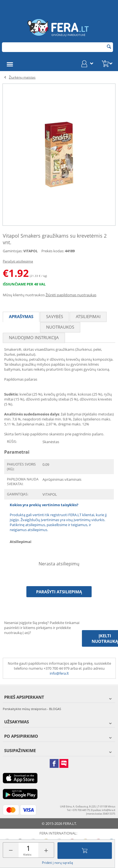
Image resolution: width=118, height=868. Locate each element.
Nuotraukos (60, 327)
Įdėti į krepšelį (85, 851)
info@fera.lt (59, 673)
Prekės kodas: (53, 251)
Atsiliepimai (88, 316)
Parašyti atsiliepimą (18, 261)
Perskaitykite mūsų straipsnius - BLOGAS (32, 709)
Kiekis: (28, 854)
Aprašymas (21, 316)
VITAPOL (31, 251)
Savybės (55, 316)
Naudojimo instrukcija (34, 337)
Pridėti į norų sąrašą (57, 863)
